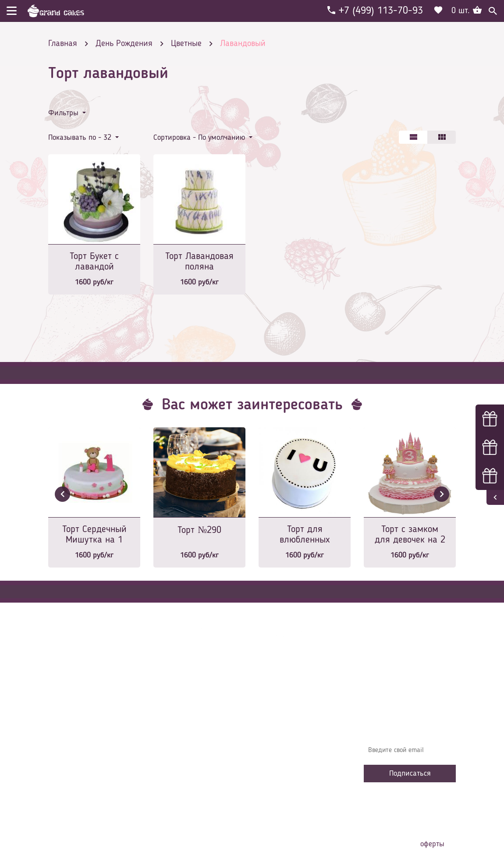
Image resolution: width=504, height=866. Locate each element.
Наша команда (181, 791)
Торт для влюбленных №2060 (305, 535)
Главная (171, 699)
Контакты (174, 739)
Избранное (175, 765)
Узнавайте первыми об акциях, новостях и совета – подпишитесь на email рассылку (409, 721)
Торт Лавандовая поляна (199, 262)
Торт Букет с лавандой (94, 262)
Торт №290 (199, 530)
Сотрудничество (182, 778)
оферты (432, 844)
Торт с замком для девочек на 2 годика (410, 535)
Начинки (172, 752)
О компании (177, 713)
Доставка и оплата (187, 726)
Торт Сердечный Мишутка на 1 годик (94, 535)
